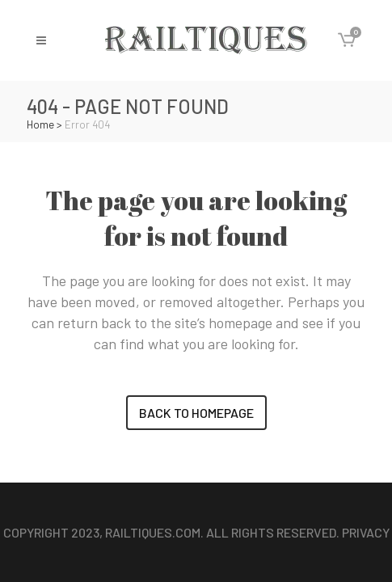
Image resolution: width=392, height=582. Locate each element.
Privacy (366, 532)
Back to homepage (196, 413)
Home (40, 124)
